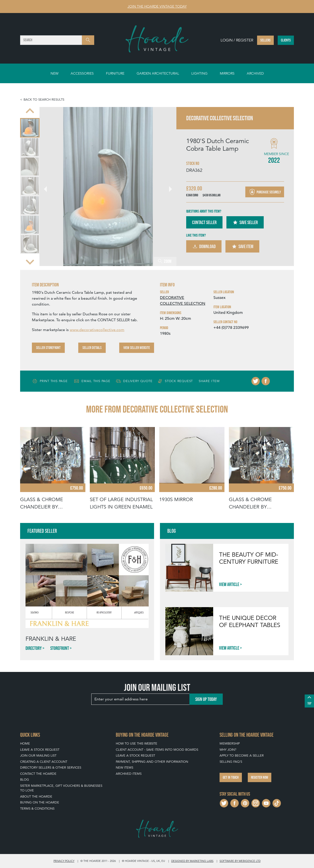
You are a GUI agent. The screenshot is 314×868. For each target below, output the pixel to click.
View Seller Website (137, 348)
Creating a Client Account (44, 762)
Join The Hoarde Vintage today (157, 6)
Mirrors (227, 73)
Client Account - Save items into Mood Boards (157, 750)
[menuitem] (30, 128)
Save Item (242, 246)
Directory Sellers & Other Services (51, 768)
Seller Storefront (48, 348)
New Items (124, 768)
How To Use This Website (137, 743)
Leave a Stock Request (40, 750)
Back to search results (44, 100)
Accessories (82, 73)
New (54, 73)
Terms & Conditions (37, 808)
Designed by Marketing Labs (192, 861)
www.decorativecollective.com (97, 330)
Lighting (199, 73)
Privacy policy (64, 861)
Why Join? (228, 750)
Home (25, 743)
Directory (34, 648)
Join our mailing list (38, 755)
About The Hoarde (36, 796)
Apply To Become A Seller (242, 755)
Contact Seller (204, 222)
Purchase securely (265, 192)
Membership (230, 743)
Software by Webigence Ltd (240, 861)
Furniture (115, 73)
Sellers (265, 40)
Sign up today (206, 699)
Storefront (60, 648)
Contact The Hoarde (38, 774)
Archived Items (129, 774)
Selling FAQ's (231, 762)
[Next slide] (30, 262)
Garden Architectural (158, 73)
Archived (255, 73)
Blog (25, 780)
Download (204, 246)
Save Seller (245, 222)
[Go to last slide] (48, 187)
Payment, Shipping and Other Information (152, 762)
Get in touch (231, 777)
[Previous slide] (30, 111)
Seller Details (92, 348)
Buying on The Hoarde (40, 802)
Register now (260, 777)
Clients (286, 40)
